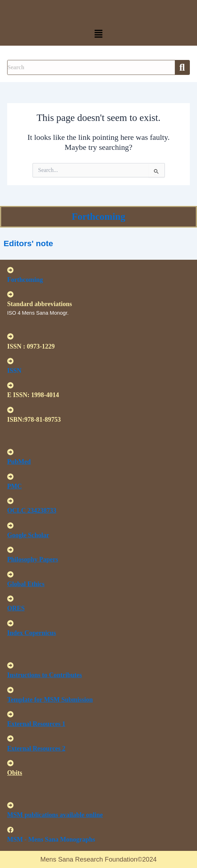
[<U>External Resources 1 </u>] (10, 714)
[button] (98, 34)
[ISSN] (10, 361)
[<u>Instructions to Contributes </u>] (10, 665)
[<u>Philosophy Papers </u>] (10, 550)
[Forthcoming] (10, 270)
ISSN (14, 371)
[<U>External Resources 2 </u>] (10, 738)
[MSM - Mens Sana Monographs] (10, 830)
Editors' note (28, 243)
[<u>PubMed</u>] (10, 452)
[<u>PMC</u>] (10, 477)
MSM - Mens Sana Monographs (51, 839)
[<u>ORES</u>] (10, 599)
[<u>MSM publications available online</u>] (10, 805)
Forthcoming (99, 217)
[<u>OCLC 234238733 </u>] (10, 501)
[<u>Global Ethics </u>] (10, 574)
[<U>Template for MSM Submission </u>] (10, 690)
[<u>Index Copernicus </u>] (10, 623)
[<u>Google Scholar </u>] (10, 526)
